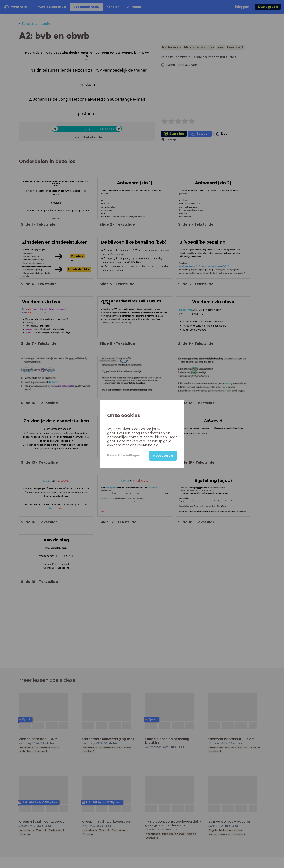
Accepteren (163, 456)
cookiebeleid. (148, 445)
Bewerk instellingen (124, 455)
